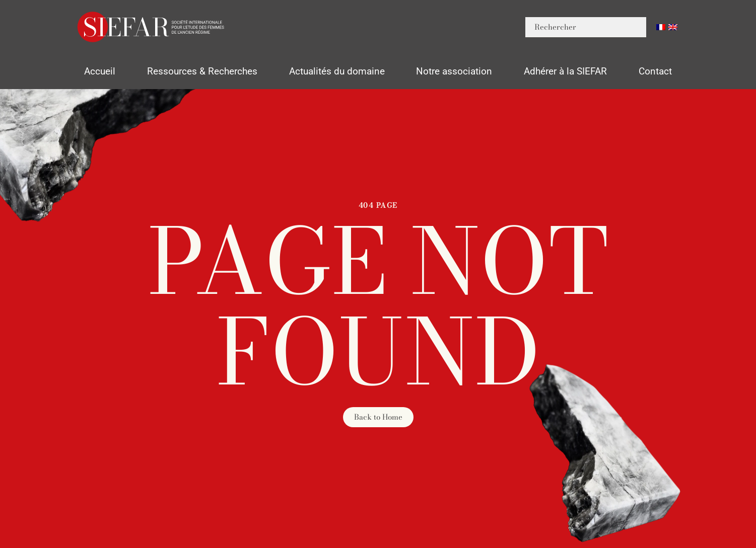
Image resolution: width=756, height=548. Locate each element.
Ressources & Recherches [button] (202, 71)
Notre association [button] (454, 71)
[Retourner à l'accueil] (152, 27)
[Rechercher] (586, 27)
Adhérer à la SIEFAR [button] (565, 71)
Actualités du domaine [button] (337, 71)
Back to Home (378, 417)
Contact (655, 71)
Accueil (100, 71)
